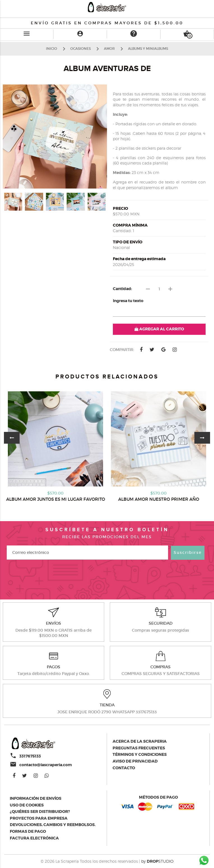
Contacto (124, 768)
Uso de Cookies (27, 805)
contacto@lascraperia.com (46, 765)
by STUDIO (157, 861)
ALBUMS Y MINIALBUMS (148, 49)
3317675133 (30, 756)
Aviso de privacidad (135, 761)
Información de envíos (36, 798)
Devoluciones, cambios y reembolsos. (53, 825)
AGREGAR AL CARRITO (159, 329)
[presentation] (107, 579)
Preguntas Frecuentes (139, 748)
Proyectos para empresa (39, 818)
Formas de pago (28, 831)
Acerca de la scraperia (140, 741)
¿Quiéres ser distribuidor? (40, 811)
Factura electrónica (34, 838)
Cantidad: (122, 289)
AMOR (109, 49)
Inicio (52, 49)
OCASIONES (81, 49)
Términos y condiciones (140, 754)
